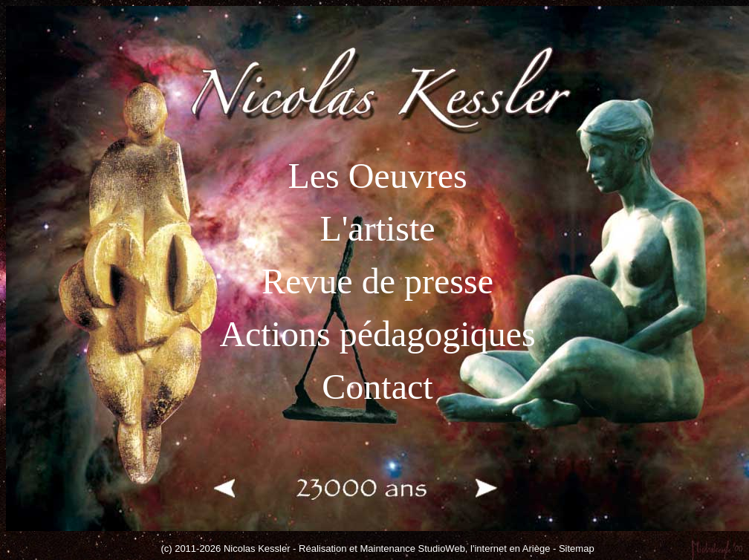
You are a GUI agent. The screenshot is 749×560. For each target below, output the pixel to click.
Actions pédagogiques (377, 334)
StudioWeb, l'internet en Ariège (484, 548)
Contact (377, 387)
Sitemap (577, 548)
